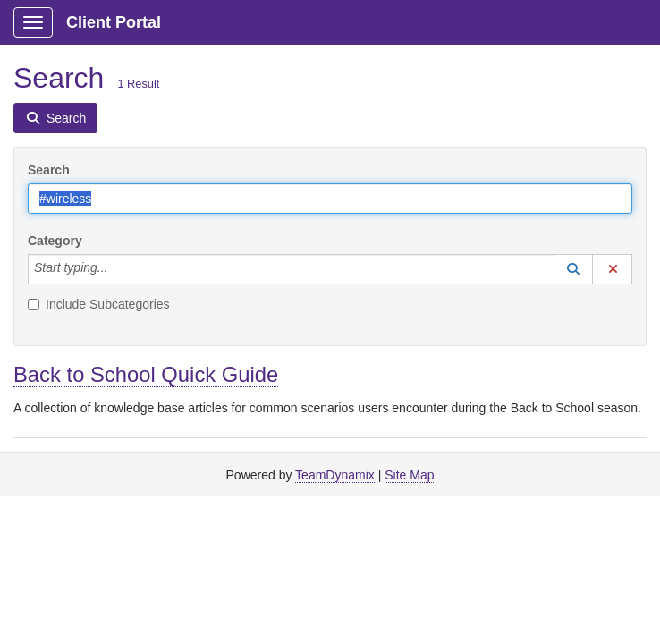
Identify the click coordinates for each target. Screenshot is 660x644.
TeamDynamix (335, 475)
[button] (573, 269)
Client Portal (114, 22)
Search (49, 170)
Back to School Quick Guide (146, 374)
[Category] (117, 269)
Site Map (409, 475)
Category (55, 241)
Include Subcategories (99, 304)
